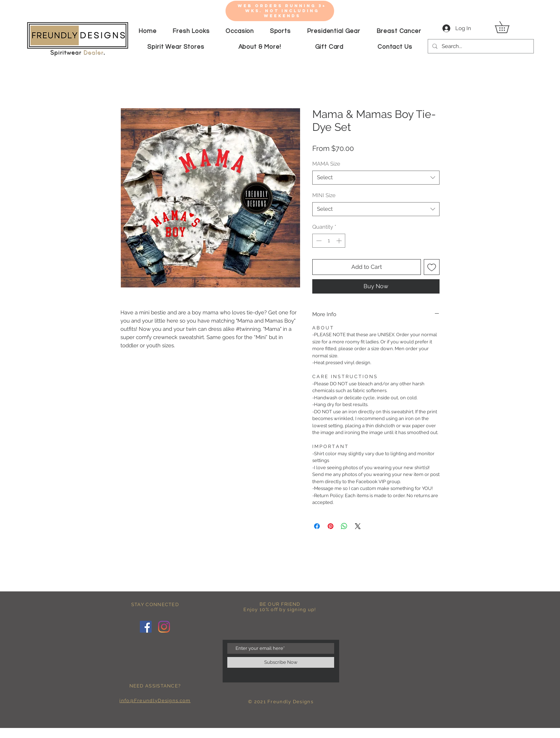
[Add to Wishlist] (432, 267)
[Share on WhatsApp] (344, 526)
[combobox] (376, 178)
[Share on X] (358, 526)
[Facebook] (146, 627)
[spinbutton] (329, 241)
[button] (508, 27)
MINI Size (324, 195)
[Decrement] (318, 241)
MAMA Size (326, 164)
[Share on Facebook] (317, 526)
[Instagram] (164, 627)
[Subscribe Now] (281, 662)
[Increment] (340, 241)
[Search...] (480, 46)
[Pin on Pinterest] (331, 526)
